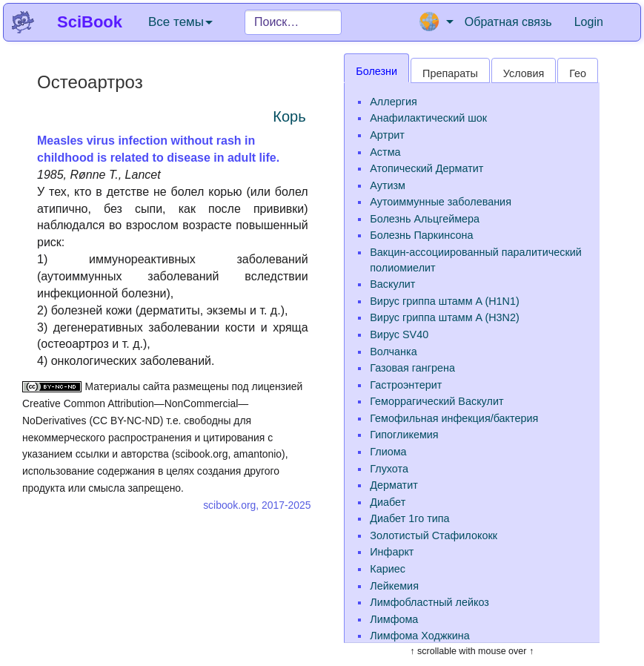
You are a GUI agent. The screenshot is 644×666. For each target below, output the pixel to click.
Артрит (387, 135)
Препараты (450, 73)
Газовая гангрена (412, 368)
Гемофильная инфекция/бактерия (454, 418)
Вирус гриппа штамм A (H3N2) (445, 317)
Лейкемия (394, 586)
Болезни (376, 71)
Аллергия (393, 102)
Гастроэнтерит (406, 385)
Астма (385, 152)
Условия (524, 73)
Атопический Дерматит (426, 168)
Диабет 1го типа (409, 518)
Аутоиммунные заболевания (441, 202)
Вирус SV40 (399, 334)
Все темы (180, 22)
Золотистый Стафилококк (434, 535)
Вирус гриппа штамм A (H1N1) (445, 301)
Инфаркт (392, 552)
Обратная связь (508, 22)
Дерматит (394, 485)
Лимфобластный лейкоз (429, 602)
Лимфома (394, 619)
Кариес (388, 569)
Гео (578, 73)
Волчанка (393, 352)
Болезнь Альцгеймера (425, 219)
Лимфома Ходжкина (420, 636)
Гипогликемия (404, 435)
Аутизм (388, 185)
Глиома (388, 452)
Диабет (388, 502)
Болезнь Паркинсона (421, 235)
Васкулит (392, 284)
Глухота (389, 469)
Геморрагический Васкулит (436, 401)
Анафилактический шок (428, 118)
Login (589, 22)
